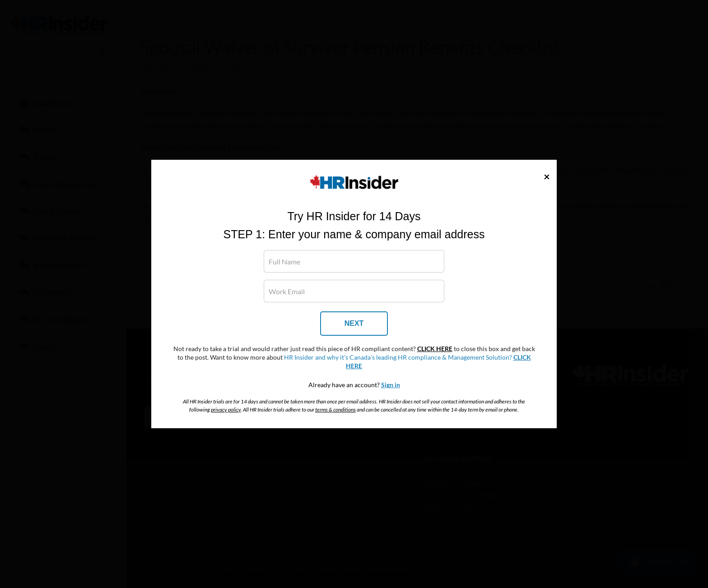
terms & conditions (335, 410)
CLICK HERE (435, 349)
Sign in (391, 385)
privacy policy (226, 410)
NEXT (354, 323)
